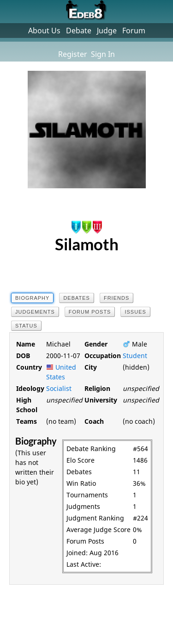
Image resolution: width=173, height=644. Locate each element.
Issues (135, 312)
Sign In (103, 54)
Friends (116, 298)
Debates (77, 298)
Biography (32, 298)
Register (73, 54)
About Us (44, 31)
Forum (134, 31)
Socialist (59, 388)
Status (26, 326)
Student (135, 356)
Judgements (35, 312)
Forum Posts (90, 312)
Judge (107, 31)
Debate (79, 31)
